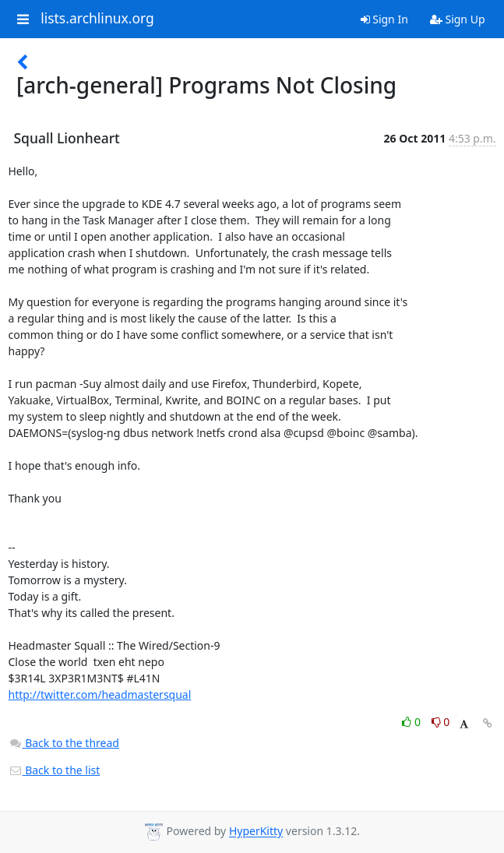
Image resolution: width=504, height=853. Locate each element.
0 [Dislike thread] (441, 722)
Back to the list (55, 770)
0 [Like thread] (412, 722)
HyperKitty (256, 832)
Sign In (384, 19)
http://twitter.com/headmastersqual (100, 694)
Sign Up (458, 19)
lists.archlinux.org (97, 19)
